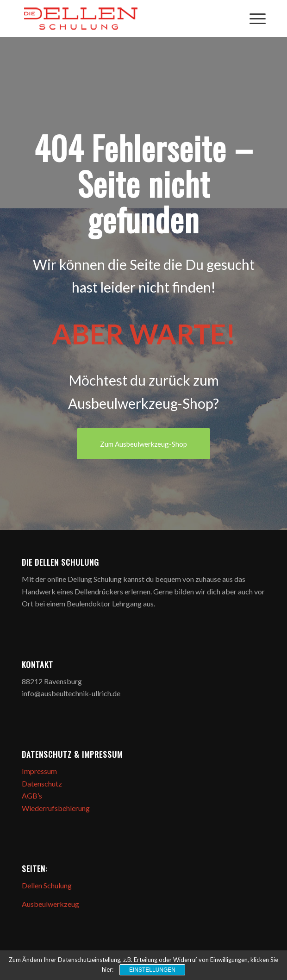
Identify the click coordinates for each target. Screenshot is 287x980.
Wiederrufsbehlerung (56, 808)
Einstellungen (152, 970)
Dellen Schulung (47, 885)
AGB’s (32, 796)
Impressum (39, 771)
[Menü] (253, 19)
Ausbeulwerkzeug (50, 904)
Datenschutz (42, 783)
